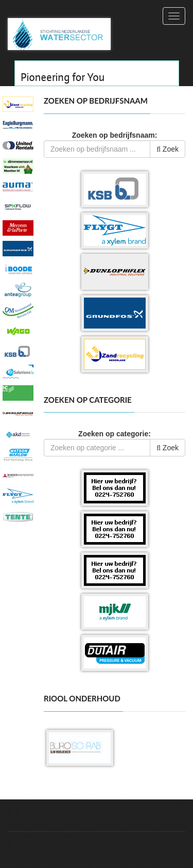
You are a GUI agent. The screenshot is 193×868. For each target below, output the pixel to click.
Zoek (168, 149)
